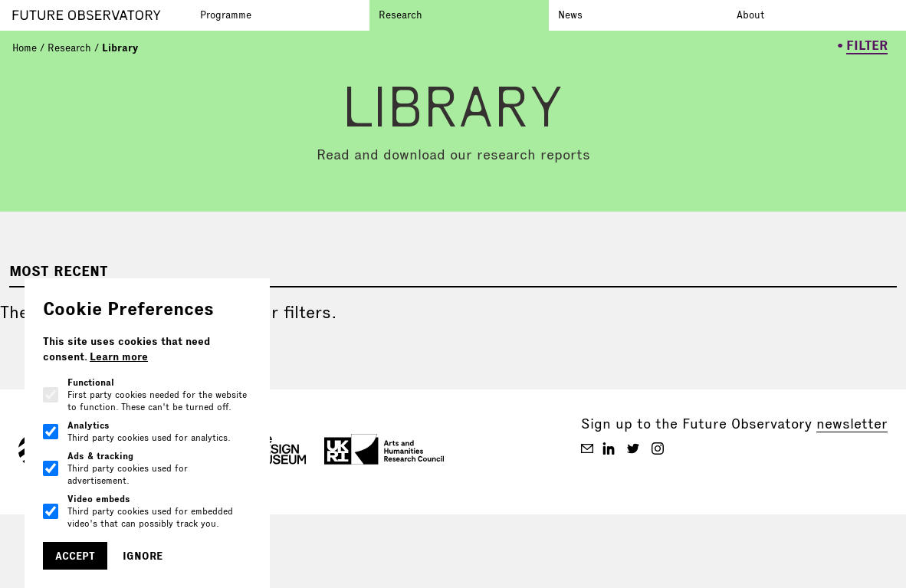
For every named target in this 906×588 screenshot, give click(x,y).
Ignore (143, 556)
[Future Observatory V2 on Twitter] (633, 448)
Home (25, 48)
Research (400, 15)
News (570, 15)
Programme (226, 15)
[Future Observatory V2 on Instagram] (658, 448)
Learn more (119, 356)
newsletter (852, 424)
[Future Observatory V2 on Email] (587, 448)
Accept (75, 556)
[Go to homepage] (102, 15)
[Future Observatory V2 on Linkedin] (609, 448)
